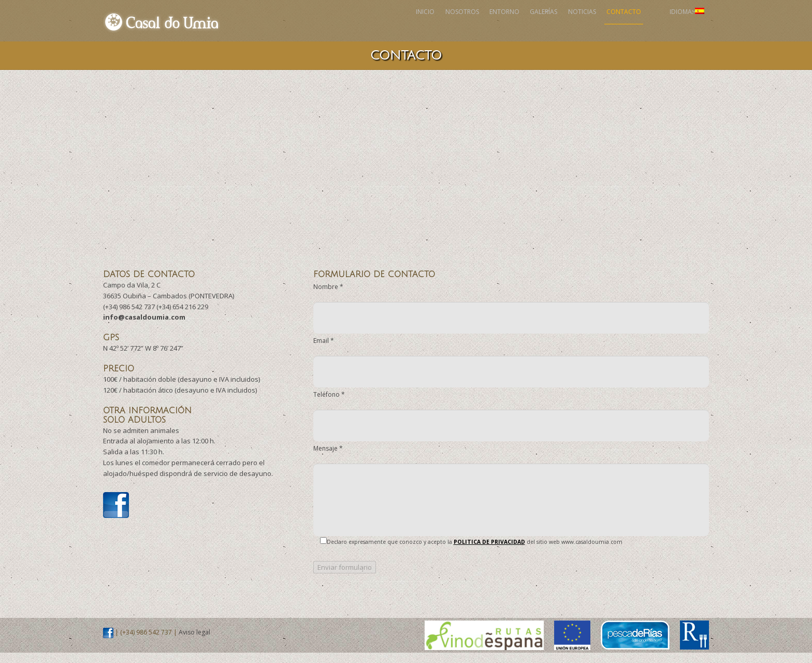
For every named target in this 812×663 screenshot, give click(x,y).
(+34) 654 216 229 (182, 317)
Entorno (424, 26)
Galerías (480, 26)
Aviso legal (194, 643)
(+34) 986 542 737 (129, 317)
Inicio (311, 26)
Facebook (640, 26)
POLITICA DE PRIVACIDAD (489, 552)
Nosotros (364, 26)
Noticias (535, 26)
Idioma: (676, 26)
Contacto (594, 26)
